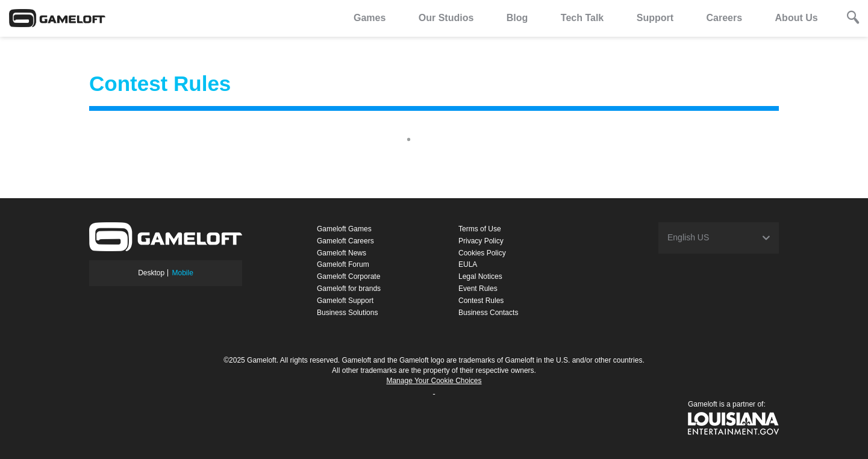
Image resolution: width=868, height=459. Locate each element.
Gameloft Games (344, 229)
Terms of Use (480, 229)
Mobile (183, 273)
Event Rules (478, 289)
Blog (517, 18)
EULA (468, 264)
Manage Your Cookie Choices (434, 381)
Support (655, 18)
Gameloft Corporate (348, 276)
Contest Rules (481, 301)
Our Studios (446, 18)
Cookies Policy (482, 253)
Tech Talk (582, 18)
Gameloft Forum (343, 264)
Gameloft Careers (345, 241)
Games (370, 18)
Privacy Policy (481, 241)
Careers (724, 18)
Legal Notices (480, 276)
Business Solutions (347, 313)
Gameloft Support (345, 301)
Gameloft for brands (349, 289)
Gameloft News (342, 253)
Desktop (151, 273)
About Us (797, 18)
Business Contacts (488, 313)
